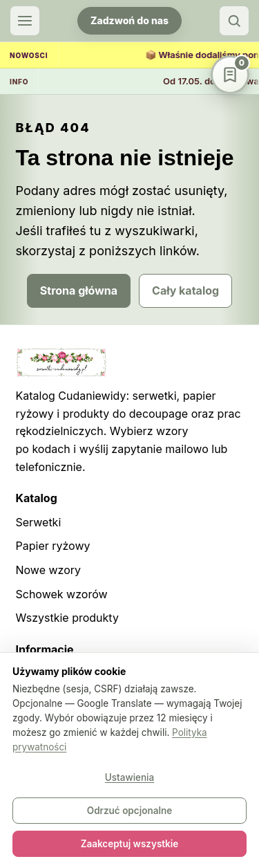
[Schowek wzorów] (230, 75)
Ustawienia (129, 777)
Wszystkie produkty (67, 618)
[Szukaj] (234, 21)
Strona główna (79, 290)
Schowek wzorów (62, 594)
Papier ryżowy (53, 546)
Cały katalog (185, 290)
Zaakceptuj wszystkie (130, 844)
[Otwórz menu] (25, 21)
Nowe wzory (49, 570)
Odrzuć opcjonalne (129, 811)
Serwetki (39, 522)
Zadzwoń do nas (129, 20)
